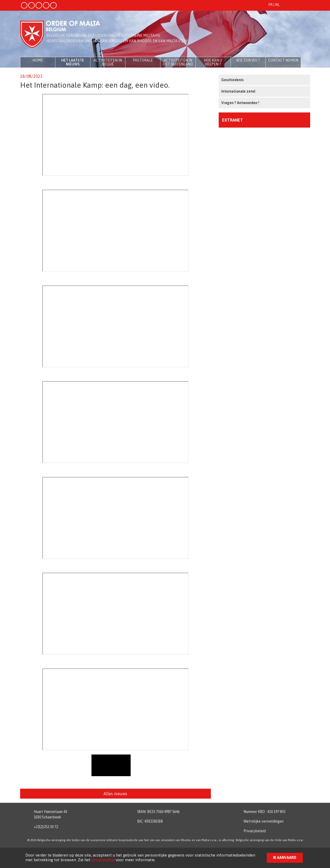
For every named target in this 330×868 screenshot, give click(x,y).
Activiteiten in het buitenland (178, 62)
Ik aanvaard (285, 858)
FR (270, 5)
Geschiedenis (232, 80)
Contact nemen (283, 60)
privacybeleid (103, 860)
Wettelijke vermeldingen (264, 821)
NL (277, 5)
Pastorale (143, 60)
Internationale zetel (238, 91)
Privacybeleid (255, 831)
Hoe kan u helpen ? (213, 62)
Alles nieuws (115, 794)
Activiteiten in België (108, 62)
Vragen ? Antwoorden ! (240, 103)
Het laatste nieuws (73, 62)
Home (38, 60)
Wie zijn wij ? (248, 60)
